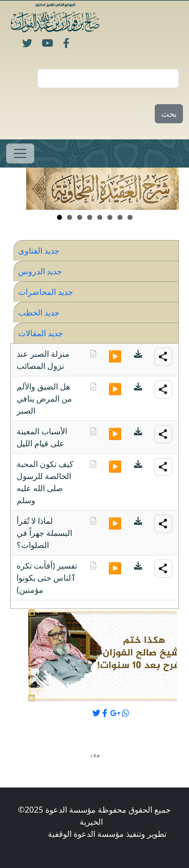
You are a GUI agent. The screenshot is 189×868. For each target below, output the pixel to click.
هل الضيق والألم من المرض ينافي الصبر (44, 399)
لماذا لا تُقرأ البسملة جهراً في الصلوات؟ (44, 533)
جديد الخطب (39, 312)
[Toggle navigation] (20, 153)
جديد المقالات (41, 333)
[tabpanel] (94, 472)
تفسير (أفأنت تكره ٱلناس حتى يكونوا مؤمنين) (47, 578)
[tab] (96, 250)
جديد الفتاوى (39, 251)
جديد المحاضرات (46, 292)
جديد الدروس (40, 271)
